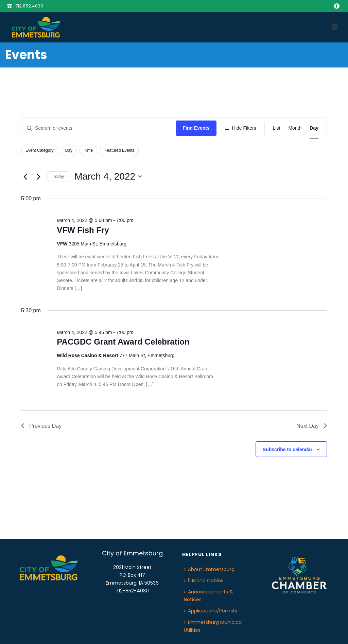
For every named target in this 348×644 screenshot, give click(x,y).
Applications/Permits (211, 611)
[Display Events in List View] (277, 128)
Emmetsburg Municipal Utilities (213, 626)
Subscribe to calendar (288, 449)
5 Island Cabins (204, 581)
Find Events (196, 128)
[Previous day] (25, 177)
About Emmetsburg (209, 569)
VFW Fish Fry (83, 230)
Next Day (312, 426)
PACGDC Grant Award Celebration (123, 342)
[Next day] (38, 177)
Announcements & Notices (208, 596)
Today (58, 177)
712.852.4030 (29, 6)
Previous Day (41, 426)
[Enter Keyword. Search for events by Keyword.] (99, 128)
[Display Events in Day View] (314, 128)
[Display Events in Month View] (295, 128)
